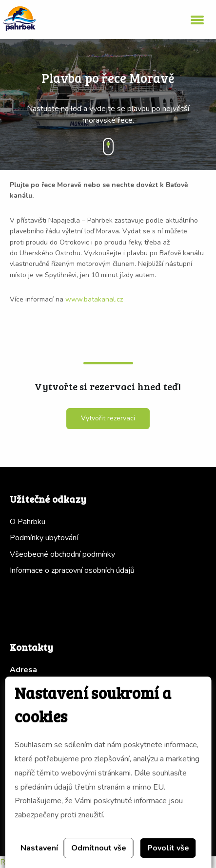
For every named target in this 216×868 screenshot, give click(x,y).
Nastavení (39, 848)
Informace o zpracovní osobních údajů (72, 570)
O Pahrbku (28, 522)
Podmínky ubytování (44, 538)
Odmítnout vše (99, 848)
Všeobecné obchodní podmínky (62, 554)
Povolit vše (168, 848)
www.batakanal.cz (94, 299)
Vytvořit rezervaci (108, 418)
